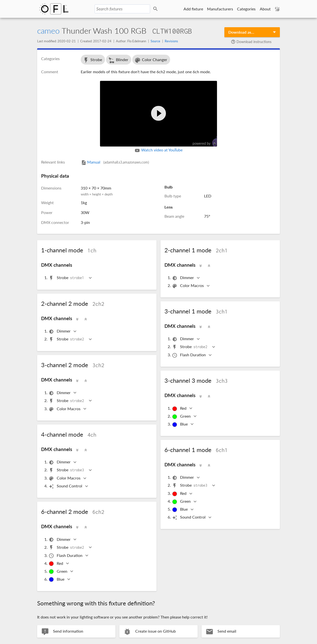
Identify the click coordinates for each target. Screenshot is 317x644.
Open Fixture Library (54, 9)
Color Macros (188, 286)
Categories (246, 9)
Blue (180, 424)
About (265, 9)
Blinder (118, 60)
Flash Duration (189, 355)
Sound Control (66, 486)
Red (180, 409)
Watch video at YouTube (158, 150)
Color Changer (151, 60)
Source (155, 41)
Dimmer (183, 278)
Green (182, 417)
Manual (115, 162)
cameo (48, 31)
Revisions (171, 41)
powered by (207, 142)
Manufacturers (220, 9)
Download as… (241, 32)
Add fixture (193, 9)
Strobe (92, 60)
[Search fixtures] (122, 9)
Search (156, 9)
